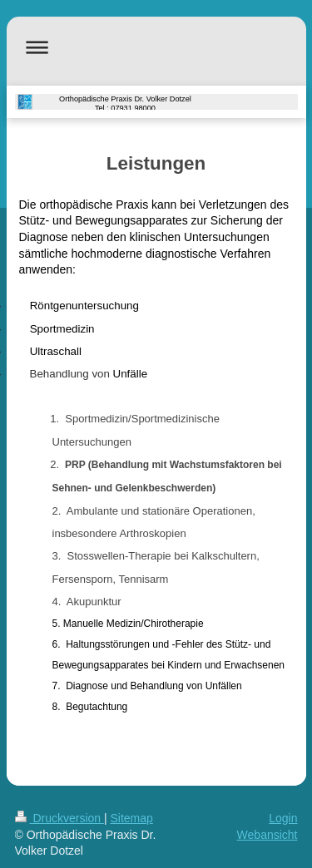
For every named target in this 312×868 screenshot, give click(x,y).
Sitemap (132, 818)
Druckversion (59, 818)
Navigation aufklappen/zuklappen (156, 47)
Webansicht (267, 835)
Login (283, 818)
